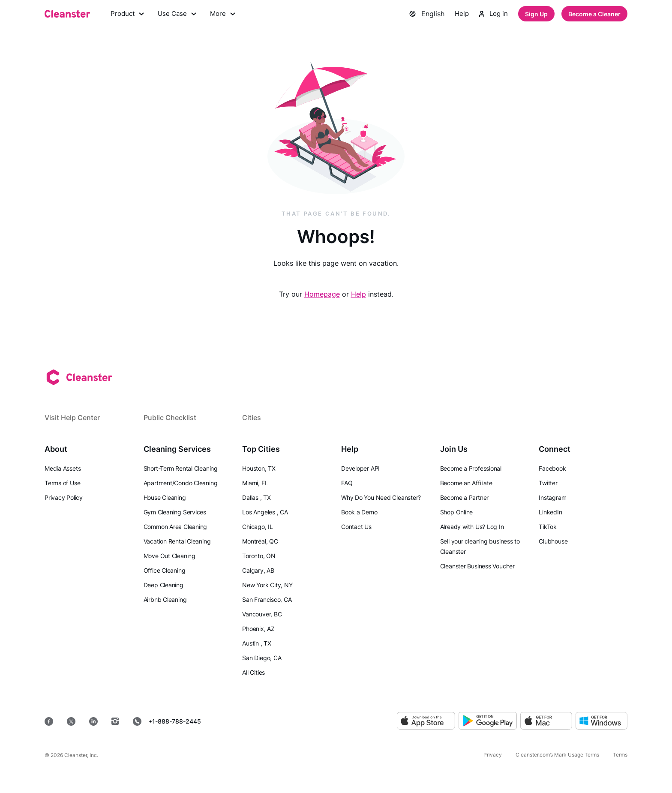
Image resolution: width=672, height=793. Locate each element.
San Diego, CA (262, 658)
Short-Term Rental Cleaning (181, 468)
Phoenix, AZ (258, 629)
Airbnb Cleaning (165, 599)
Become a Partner (464, 497)
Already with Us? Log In (472, 527)
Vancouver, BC (262, 614)
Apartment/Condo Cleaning (181, 483)
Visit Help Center (72, 418)
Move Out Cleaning (169, 556)
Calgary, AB (258, 570)
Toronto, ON (259, 556)
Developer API (360, 468)
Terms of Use (62, 483)
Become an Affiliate (466, 483)
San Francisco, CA (267, 599)
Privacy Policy (64, 497)
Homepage (322, 295)
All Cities (253, 672)
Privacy (493, 755)
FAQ (347, 483)
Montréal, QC (260, 541)
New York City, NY (267, 585)
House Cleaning (165, 497)
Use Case (180, 15)
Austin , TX (257, 643)
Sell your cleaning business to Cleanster (480, 546)
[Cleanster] (67, 15)
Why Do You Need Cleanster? (381, 497)
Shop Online (457, 512)
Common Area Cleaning (175, 527)
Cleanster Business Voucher (477, 566)
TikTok (548, 527)
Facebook (552, 468)
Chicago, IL (258, 527)
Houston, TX (259, 468)
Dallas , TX (256, 497)
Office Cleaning (165, 570)
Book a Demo (359, 512)
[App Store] (426, 721)
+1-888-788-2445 (167, 721)
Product (128, 15)
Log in (493, 15)
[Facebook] (49, 721)
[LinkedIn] (93, 721)
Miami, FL (255, 483)
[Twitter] (71, 721)
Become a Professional (471, 468)
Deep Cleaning (163, 585)
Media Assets (63, 468)
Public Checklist (170, 418)
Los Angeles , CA (265, 512)
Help (460, 15)
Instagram (552, 497)
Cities (252, 418)
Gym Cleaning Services (175, 512)
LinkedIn (550, 512)
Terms (620, 755)
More (226, 15)
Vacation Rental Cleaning (177, 541)
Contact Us (356, 527)
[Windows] (601, 721)
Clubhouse (553, 541)
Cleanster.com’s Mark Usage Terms (557, 755)
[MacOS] (546, 721)
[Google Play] (488, 721)
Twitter (548, 483)
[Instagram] (115, 721)
